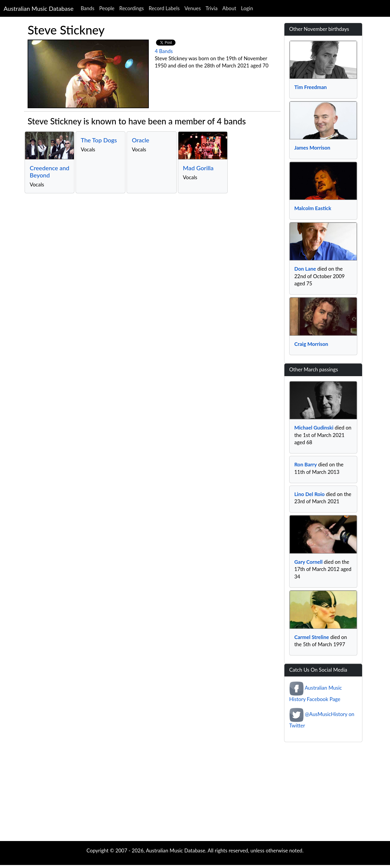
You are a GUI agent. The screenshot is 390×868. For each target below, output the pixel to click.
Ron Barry (306, 464)
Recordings (132, 8)
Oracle (140, 140)
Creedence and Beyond (49, 171)
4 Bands (164, 51)
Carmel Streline (312, 637)
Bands (88, 8)
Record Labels (164, 8)
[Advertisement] (195, 793)
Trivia (211, 8)
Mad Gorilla (198, 168)
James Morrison (312, 148)
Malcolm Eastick (313, 208)
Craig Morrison (311, 344)
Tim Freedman (310, 87)
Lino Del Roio (309, 494)
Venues (193, 8)
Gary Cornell (308, 562)
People (107, 8)
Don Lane (305, 269)
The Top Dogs (99, 140)
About (229, 8)
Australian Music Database (39, 8)
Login (247, 8)
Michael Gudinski (314, 428)
